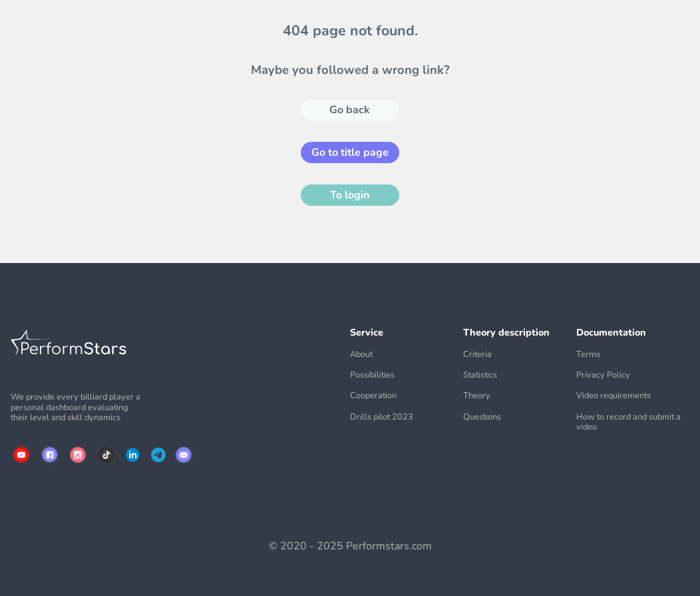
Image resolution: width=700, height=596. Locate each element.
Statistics (480, 375)
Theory (477, 396)
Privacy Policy (603, 375)
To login (350, 195)
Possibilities (372, 375)
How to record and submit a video (628, 423)
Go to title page (350, 152)
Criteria (477, 355)
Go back (350, 110)
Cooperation (373, 396)
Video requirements (613, 396)
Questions (482, 417)
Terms (588, 355)
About (361, 355)
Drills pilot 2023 (382, 417)
